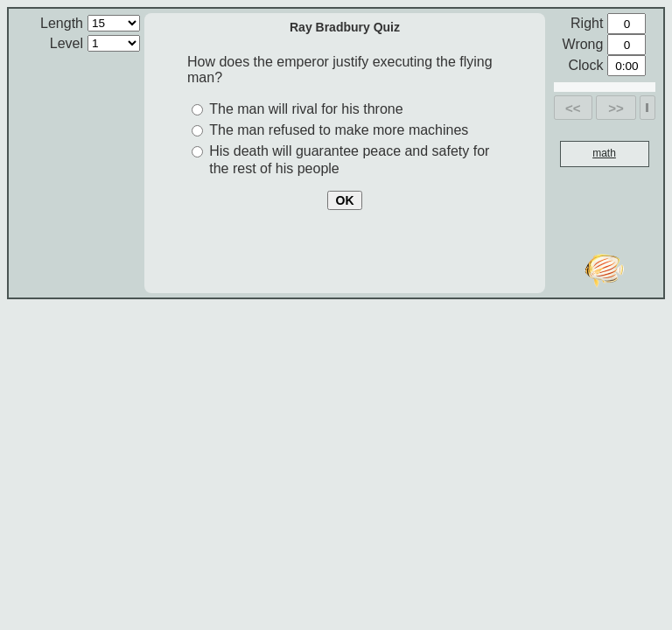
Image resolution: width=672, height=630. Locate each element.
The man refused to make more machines (339, 130)
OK (345, 200)
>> (616, 108)
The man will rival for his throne (306, 109)
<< (573, 108)
